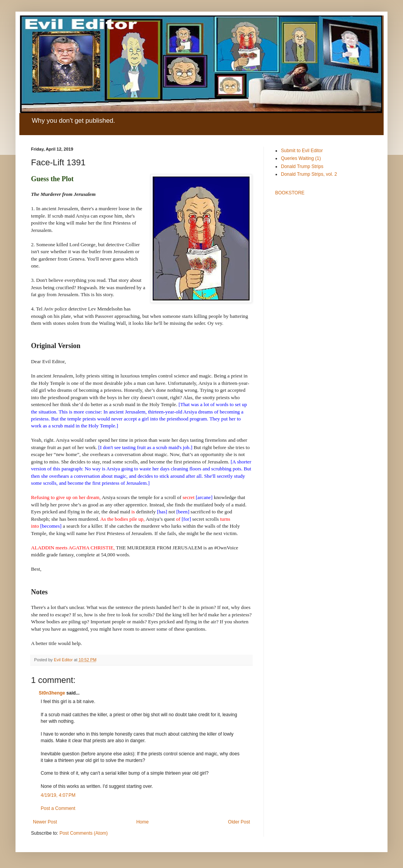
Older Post (239, 822)
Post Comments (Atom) (84, 833)
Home (143, 822)
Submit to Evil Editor (302, 151)
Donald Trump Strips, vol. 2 (309, 174)
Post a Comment (58, 808)
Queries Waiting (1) (301, 158)
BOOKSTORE (290, 193)
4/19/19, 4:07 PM (58, 795)
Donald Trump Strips (302, 166)
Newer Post (45, 822)
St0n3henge (52, 693)
